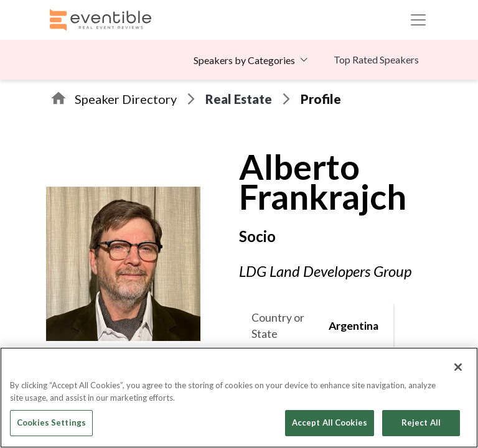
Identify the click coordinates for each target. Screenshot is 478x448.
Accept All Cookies (330, 422)
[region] (239, 398)
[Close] (458, 367)
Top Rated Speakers (376, 59)
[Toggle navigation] (418, 20)
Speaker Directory (126, 99)
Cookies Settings (51, 422)
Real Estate (239, 99)
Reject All (421, 422)
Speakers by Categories (244, 60)
